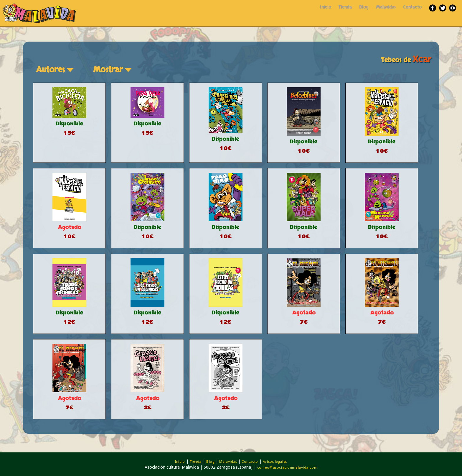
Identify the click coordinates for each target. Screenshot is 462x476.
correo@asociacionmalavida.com (287, 467)
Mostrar (113, 70)
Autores (56, 70)
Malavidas (386, 7)
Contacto (412, 7)
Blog (364, 7)
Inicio (326, 7)
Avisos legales (275, 461)
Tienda (345, 7)
